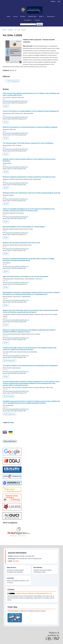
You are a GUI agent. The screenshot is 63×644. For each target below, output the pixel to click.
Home (8, 16)
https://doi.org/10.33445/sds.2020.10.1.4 (17, 149)
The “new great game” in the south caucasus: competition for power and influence (28, 143)
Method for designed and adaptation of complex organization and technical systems (29, 177)
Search (40, 24)
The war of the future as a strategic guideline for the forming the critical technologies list (31, 111)
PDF (7, 106)
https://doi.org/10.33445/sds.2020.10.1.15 (17, 338)
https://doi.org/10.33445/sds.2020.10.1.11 (17, 266)
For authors (27, 20)
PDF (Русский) (9, 396)
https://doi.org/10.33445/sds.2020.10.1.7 (17, 199)
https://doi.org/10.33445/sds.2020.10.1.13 (17, 300)
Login (59, 1)
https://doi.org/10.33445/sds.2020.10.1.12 (17, 282)
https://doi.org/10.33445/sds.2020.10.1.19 (17, 409)
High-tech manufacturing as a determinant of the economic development (25, 276)
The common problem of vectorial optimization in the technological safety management (30, 366)
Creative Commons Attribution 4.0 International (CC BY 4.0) (34, 593)
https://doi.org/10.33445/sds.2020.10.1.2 (17, 117)
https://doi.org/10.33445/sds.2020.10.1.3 (17, 133)
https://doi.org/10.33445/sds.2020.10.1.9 (17, 233)
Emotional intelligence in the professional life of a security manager (24, 227)
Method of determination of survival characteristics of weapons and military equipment (30, 127)
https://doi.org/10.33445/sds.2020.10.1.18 (17, 391)
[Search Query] (28, 24)
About (41, 16)
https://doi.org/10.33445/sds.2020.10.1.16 (17, 356)
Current (15, 16)
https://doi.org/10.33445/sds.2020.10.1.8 (17, 217)
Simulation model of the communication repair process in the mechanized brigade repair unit (31, 193)
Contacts (37, 20)
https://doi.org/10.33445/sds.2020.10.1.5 (17, 167)
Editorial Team (32, 16)
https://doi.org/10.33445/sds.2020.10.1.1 (17, 101)
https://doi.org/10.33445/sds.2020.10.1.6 (17, 183)
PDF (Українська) (14, 81)
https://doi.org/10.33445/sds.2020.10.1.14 (17, 320)
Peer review (50, 16)
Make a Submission (10, 441)
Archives (23, 16)
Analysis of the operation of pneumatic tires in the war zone (21, 243)
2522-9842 (16, 561)
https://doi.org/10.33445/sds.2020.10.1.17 (17, 372)
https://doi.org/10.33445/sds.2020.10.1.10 (17, 249)
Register (53, 1)
